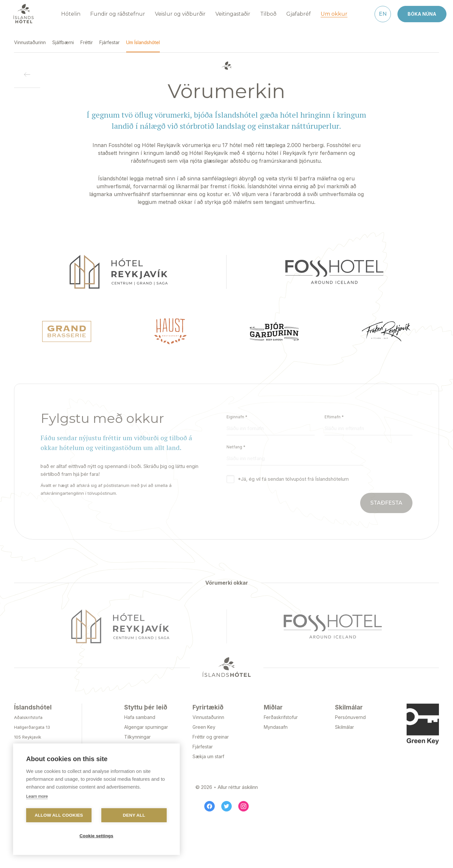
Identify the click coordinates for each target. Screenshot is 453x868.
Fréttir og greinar (211, 734)
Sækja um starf (208, 753)
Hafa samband (140, 714)
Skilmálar (344, 724)
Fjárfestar (203, 743)
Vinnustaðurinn (208, 714)
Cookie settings (96, 836)
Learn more (37, 796)
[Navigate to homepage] (24, 10)
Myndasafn (276, 724)
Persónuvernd (350, 714)
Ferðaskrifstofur (281, 714)
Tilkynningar (137, 734)
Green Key (204, 724)
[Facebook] (210, 803)
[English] (383, 11)
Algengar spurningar (146, 724)
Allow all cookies (59, 815)
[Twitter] (226, 803)
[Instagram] (243, 803)
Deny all (134, 815)
